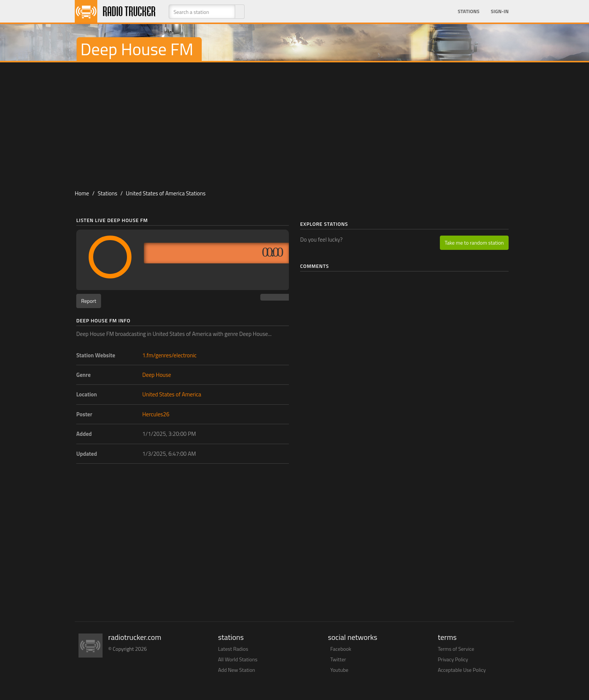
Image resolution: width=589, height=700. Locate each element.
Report (89, 301)
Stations (468, 11)
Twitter (338, 659)
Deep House (157, 375)
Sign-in (500, 11)
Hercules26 (156, 414)
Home (82, 193)
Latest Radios (233, 649)
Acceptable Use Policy (462, 670)
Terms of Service (456, 649)
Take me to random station (474, 243)
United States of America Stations (166, 193)
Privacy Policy (453, 659)
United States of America (172, 394)
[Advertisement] (294, 122)
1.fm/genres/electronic (170, 355)
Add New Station (237, 670)
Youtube (339, 670)
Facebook (341, 649)
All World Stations (238, 659)
